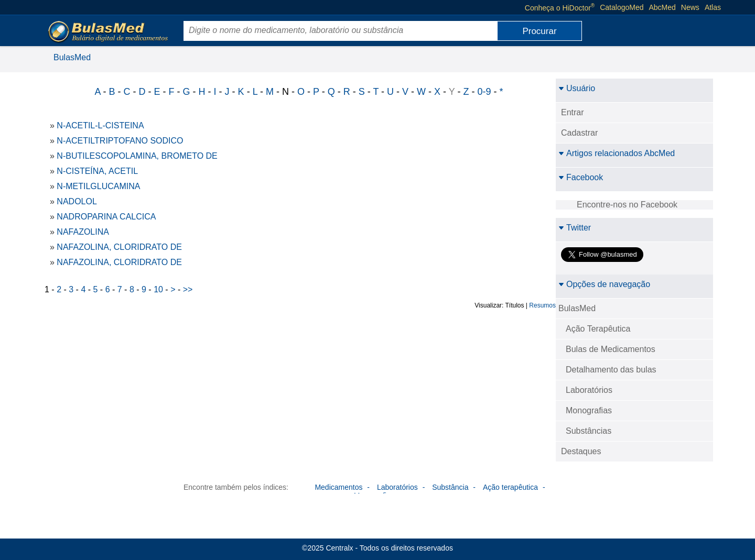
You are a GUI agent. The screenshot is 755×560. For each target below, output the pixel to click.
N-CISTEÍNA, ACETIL (97, 171)
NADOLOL (77, 201)
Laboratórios (589, 390)
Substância (450, 487)
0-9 (484, 92)
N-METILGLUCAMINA (98, 186)
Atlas (713, 7)
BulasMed (72, 57)
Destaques (581, 451)
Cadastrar (579, 133)
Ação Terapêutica (598, 329)
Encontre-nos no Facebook (627, 205)
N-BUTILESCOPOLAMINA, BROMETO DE (137, 156)
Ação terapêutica (510, 487)
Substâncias (589, 431)
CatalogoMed (622, 7)
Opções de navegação (604, 284)
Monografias (589, 410)
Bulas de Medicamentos (611, 349)
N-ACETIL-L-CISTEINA (100, 125)
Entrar (573, 112)
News (690, 7)
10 (158, 289)
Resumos (542, 305)
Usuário (577, 88)
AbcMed (662, 7)
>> (188, 289)
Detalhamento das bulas (611, 370)
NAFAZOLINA (83, 232)
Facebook (581, 177)
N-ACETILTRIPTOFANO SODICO (120, 141)
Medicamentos (338, 487)
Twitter (575, 228)
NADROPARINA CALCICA (106, 217)
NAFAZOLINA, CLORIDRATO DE (119, 247)
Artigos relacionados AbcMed (617, 153)
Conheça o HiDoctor (560, 7)
